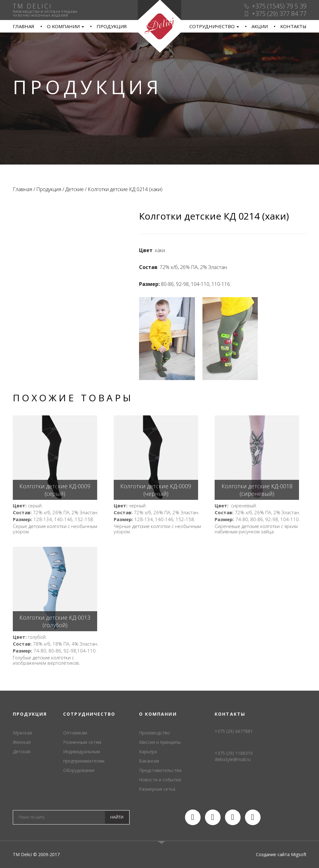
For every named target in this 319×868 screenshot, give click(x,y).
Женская (22, 742)
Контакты (293, 26)
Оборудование (79, 770)
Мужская (22, 733)
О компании (65, 26)
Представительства (160, 770)
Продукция (112, 26)
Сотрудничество (214, 26)
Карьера (148, 751)
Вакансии (149, 761)
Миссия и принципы (160, 742)
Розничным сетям (82, 742)
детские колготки (47, 526)
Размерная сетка (157, 789)
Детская (22, 751)
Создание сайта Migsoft (281, 854)
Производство (155, 733)
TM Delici (159, 26)
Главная (24, 26)
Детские (75, 189)
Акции (260, 26)
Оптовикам (75, 733)
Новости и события (160, 780)
